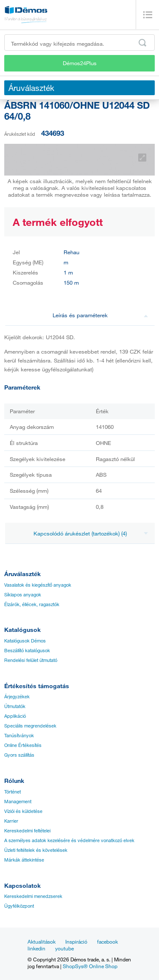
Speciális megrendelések (30, 726)
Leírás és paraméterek (100, 315)
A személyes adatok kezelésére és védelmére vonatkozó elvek (69, 840)
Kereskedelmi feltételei (27, 831)
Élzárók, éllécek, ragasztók (32, 604)
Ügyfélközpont (19, 906)
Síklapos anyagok (23, 595)
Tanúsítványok (19, 736)
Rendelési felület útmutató (31, 660)
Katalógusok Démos (25, 641)
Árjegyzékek (17, 697)
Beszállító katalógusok (27, 651)
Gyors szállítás (19, 755)
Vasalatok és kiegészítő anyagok (38, 585)
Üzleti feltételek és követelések (36, 850)
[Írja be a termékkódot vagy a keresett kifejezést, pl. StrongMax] (79, 43)
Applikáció (15, 716)
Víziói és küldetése (23, 811)
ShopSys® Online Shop (90, 966)
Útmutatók (15, 706)
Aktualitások (42, 942)
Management (18, 802)
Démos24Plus (80, 63)
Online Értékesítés (23, 745)
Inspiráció (76, 942)
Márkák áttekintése (24, 860)
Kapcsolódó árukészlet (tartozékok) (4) (91, 533)
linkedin (36, 948)
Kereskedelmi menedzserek (33, 896)
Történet (13, 792)
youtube (64, 948)
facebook (107, 942)
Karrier (11, 821)
